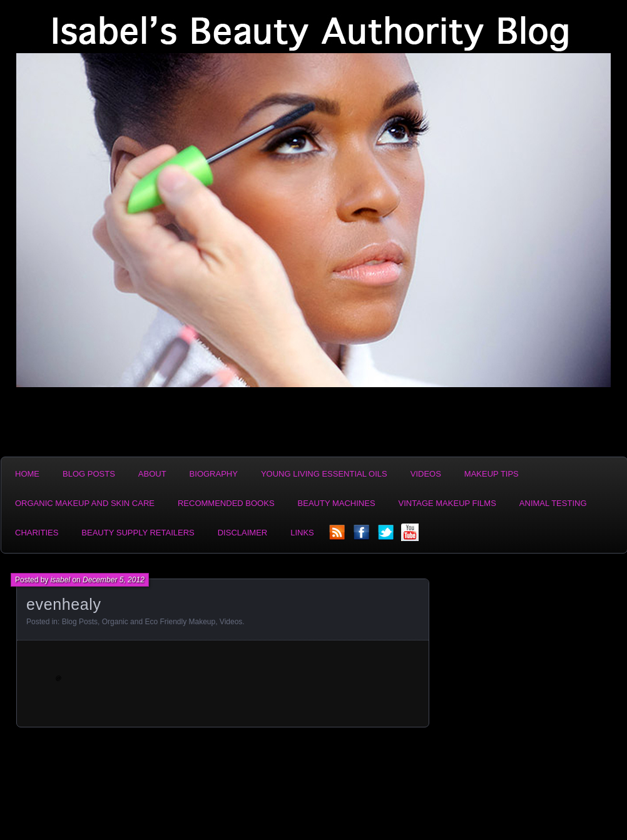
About (152, 474)
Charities (37, 533)
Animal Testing (553, 503)
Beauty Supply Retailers (138, 533)
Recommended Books (226, 503)
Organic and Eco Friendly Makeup (159, 622)
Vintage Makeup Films (447, 503)
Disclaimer (242, 533)
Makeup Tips (492, 474)
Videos (426, 474)
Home (27, 474)
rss (338, 536)
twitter (387, 536)
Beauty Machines (337, 503)
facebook (362, 536)
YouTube (411, 536)
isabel (60, 580)
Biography (214, 474)
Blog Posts (89, 474)
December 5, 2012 (114, 580)
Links (302, 533)
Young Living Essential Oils (324, 474)
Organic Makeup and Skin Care (85, 503)
